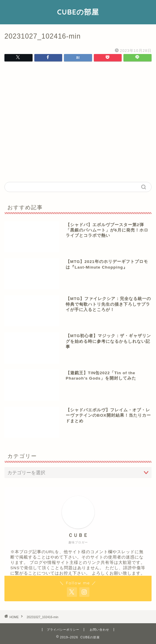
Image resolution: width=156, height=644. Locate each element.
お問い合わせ (99, 630)
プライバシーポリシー (63, 630)
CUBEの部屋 (78, 12)
